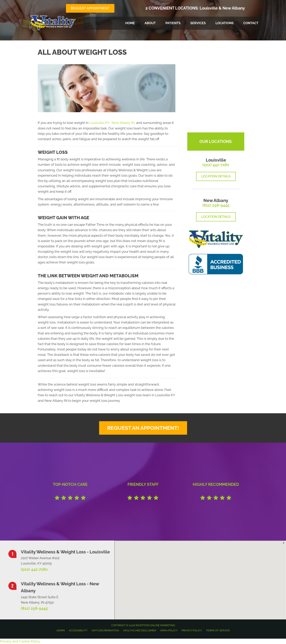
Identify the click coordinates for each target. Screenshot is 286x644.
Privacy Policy (192, 630)
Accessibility (78, 630)
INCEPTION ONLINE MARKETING (155, 625)
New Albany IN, (123, 123)
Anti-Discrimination (105, 630)
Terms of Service (218, 630)
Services (198, 23)
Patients (173, 23)
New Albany (234, 8)
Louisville (209, 8)
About (150, 23)
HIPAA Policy (169, 630)
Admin (61, 630)
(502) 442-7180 (216, 165)
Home (130, 23)
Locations (225, 23)
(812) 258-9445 (216, 205)
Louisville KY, (100, 123)
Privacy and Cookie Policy (20, 641)
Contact (251, 23)
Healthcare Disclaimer (140, 630)
